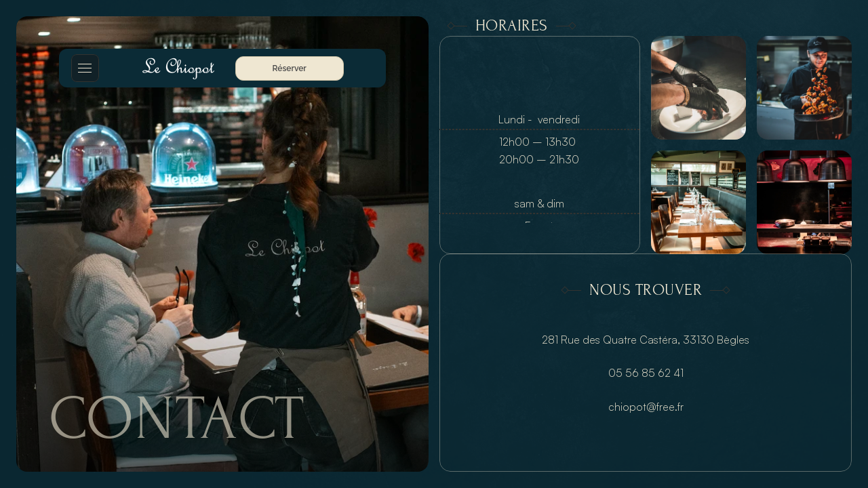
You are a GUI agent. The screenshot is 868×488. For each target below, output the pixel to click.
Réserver (290, 68)
